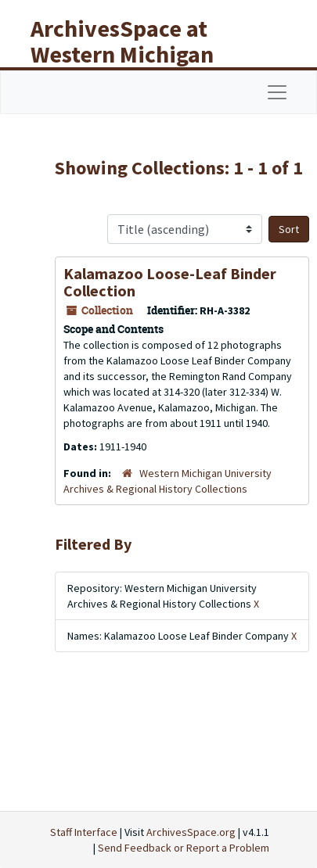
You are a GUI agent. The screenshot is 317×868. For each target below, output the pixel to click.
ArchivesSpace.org (191, 832)
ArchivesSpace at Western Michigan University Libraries (134, 54)
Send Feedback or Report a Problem (184, 848)
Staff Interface (84, 832)
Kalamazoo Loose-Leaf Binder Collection (170, 282)
